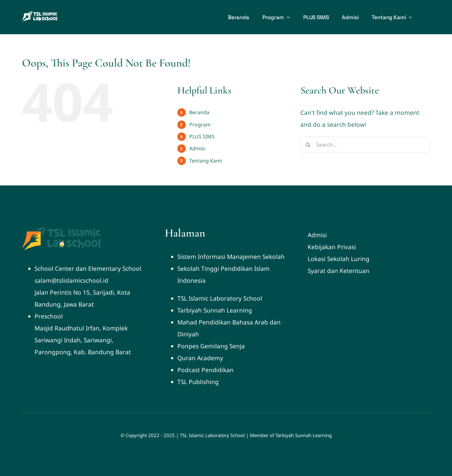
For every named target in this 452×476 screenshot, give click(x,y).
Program (200, 125)
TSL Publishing (198, 382)
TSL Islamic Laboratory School (220, 298)
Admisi (197, 148)
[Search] (308, 145)
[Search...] (365, 145)
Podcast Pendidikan (205, 370)
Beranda (199, 112)
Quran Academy (200, 358)
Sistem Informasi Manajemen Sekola (229, 257)
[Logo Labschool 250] (61, 229)
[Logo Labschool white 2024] (40, 14)
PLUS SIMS (202, 136)
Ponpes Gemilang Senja (211, 346)
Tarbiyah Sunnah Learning (215, 310)
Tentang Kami (206, 161)
